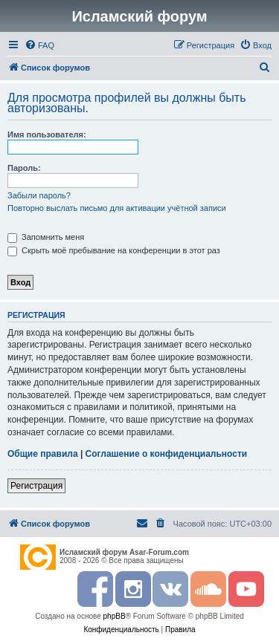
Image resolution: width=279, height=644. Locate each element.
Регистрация (36, 486)
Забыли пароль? (39, 195)
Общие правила (43, 454)
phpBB (115, 616)
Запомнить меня (46, 237)
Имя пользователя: (47, 134)
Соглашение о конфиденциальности (167, 454)
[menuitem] (39, 45)
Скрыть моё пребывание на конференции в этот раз (114, 250)
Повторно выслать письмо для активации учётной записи (117, 208)
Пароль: (24, 168)
